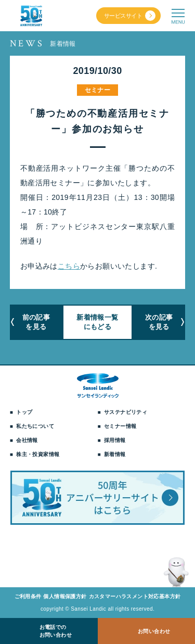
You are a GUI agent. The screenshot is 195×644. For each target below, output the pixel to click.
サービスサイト (123, 16)
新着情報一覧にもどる (97, 322)
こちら (69, 266)
